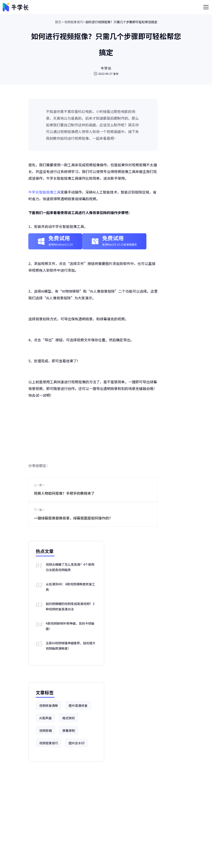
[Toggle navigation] (206, 7)
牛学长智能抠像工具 (44, 192)
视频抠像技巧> (75, 22)
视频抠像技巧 (49, 743)
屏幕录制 (69, 730)
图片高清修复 (78, 705)
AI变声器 (45, 718)
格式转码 (69, 718)
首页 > (59, 22)
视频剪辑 (46, 730)
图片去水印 (77, 743)
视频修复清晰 (49, 705)
